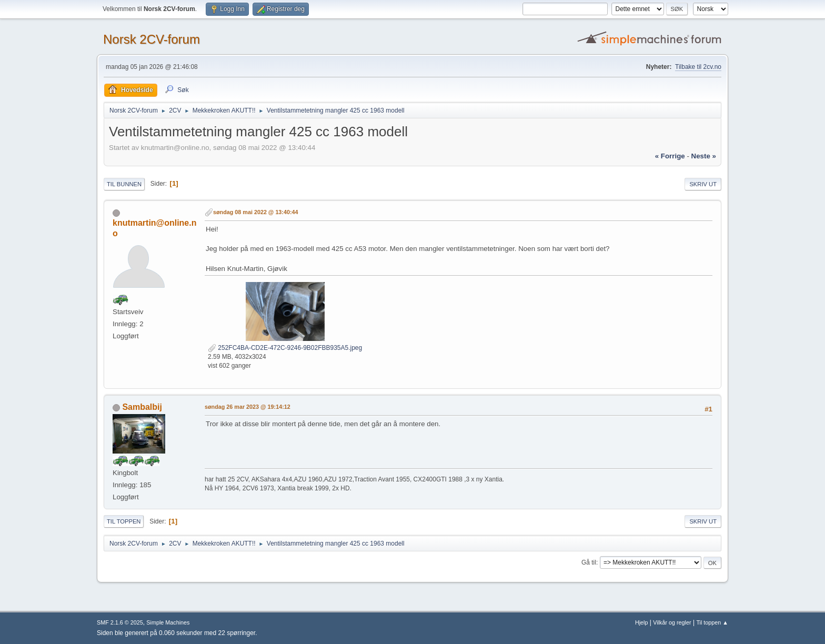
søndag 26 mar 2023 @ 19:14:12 (248, 407)
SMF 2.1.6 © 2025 (120, 622)
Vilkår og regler (672, 622)
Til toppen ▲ (712, 622)
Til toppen (124, 521)
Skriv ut (703, 184)
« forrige (670, 156)
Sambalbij (142, 407)
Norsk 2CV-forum (152, 39)
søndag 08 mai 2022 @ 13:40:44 (256, 212)
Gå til (589, 562)
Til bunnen (124, 184)
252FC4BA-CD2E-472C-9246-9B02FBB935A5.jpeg (285, 348)
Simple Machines (168, 622)
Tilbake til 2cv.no (698, 67)
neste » (704, 156)
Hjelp (642, 622)
